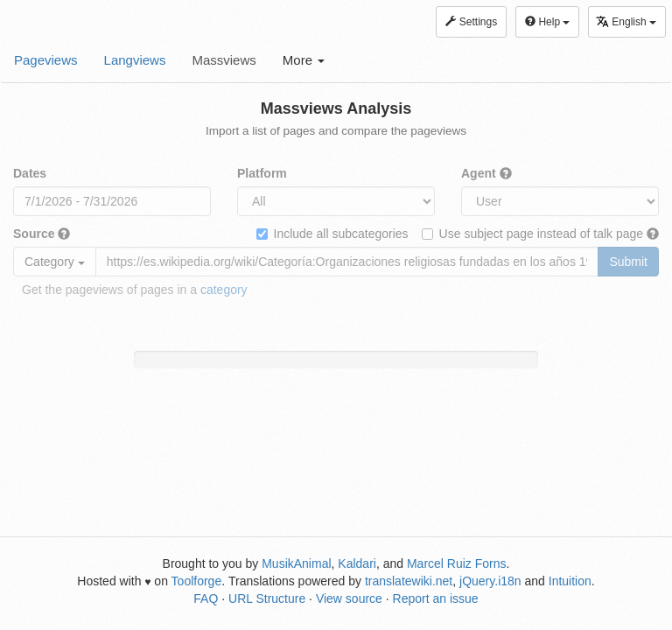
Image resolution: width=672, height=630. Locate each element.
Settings (471, 22)
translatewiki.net (409, 581)
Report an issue (436, 598)
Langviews (135, 60)
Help (547, 22)
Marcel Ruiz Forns (457, 563)
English (626, 21)
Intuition (570, 581)
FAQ (206, 598)
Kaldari (357, 563)
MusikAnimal (296, 563)
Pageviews (46, 60)
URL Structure (267, 598)
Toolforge (197, 581)
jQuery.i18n (490, 581)
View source (349, 598)
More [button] (304, 60)
